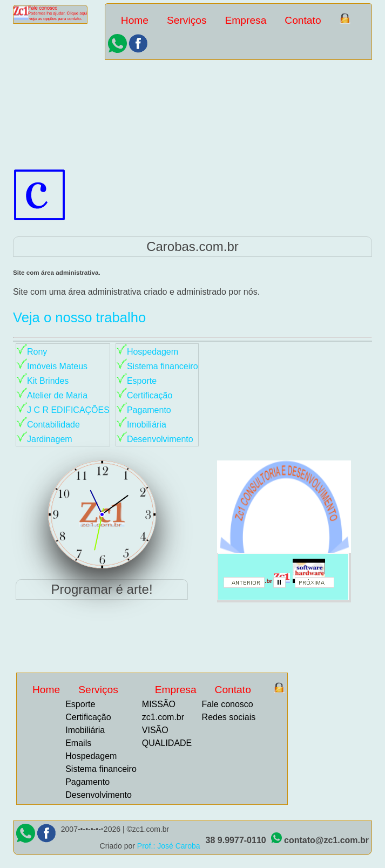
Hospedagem (153, 352)
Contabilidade (53, 425)
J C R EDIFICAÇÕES (68, 410)
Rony (37, 352)
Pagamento (149, 410)
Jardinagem (50, 439)
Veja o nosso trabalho (79, 317)
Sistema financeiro (163, 366)
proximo (319, 586)
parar (283, 586)
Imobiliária (147, 425)
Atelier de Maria (57, 395)
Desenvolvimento (160, 439)
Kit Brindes (48, 381)
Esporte (142, 381)
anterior (248, 586)
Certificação (150, 395)
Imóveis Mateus (57, 366)
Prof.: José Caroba (169, 846)
